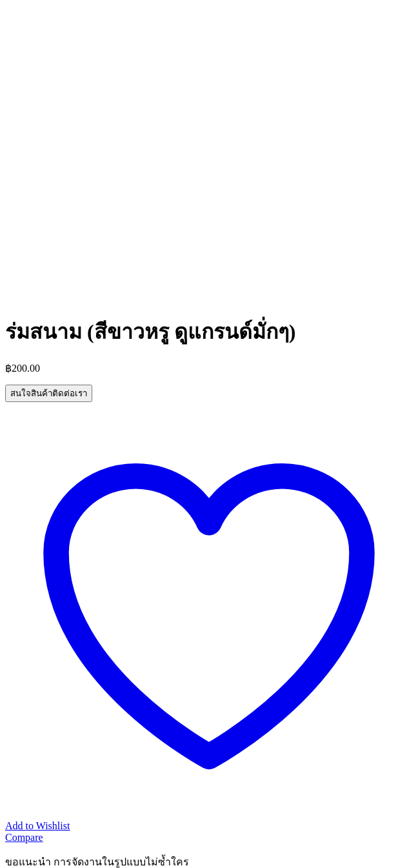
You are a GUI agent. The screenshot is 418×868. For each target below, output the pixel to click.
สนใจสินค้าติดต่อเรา (49, 393)
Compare (24, 837)
